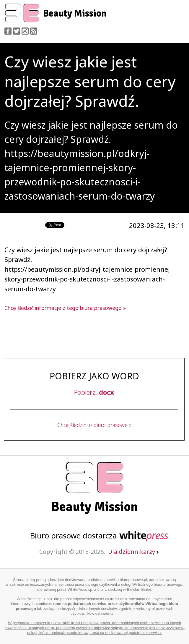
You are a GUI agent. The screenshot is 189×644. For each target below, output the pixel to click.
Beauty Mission (75, 13)
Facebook (8, 31)
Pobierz (94, 392)
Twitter (17, 31)
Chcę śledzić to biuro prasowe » (94, 425)
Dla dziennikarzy (133, 552)
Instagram (25, 31)
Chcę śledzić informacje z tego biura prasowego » (65, 308)
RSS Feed (34, 31)
